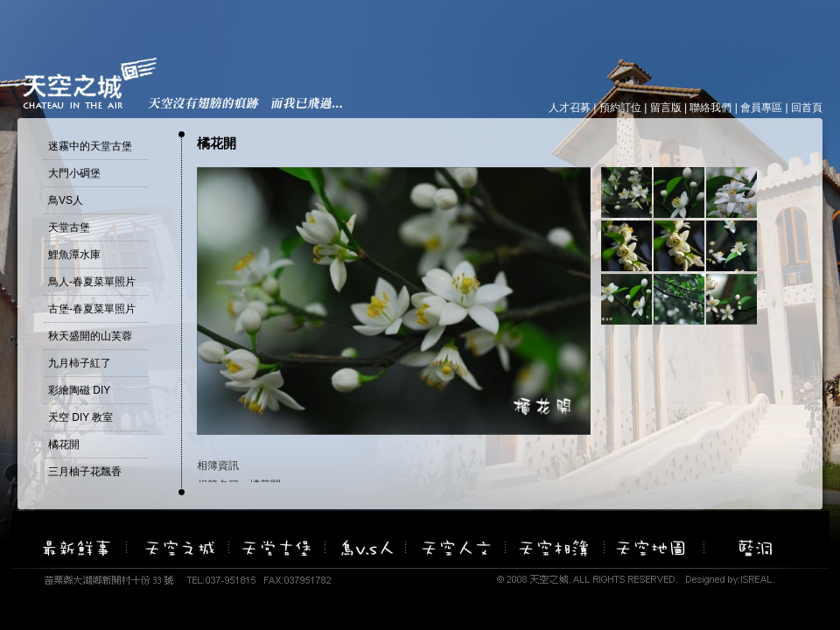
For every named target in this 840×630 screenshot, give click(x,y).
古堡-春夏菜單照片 (92, 309)
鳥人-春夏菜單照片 (92, 282)
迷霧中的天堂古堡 (90, 146)
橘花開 (64, 444)
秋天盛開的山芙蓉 (90, 336)
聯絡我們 (710, 108)
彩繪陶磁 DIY (79, 390)
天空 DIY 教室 (80, 417)
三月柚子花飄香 (85, 472)
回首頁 (807, 108)
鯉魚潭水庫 (74, 255)
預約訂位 (620, 108)
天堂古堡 (69, 227)
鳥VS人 (66, 200)
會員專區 (761, 108)
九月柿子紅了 (80, 363)
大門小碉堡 (74, 173)
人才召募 (570, 108)
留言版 (666, 108)
